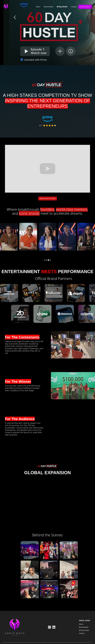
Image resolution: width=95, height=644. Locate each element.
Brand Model (48, 7)
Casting (74, 7)
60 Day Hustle (62, 7)
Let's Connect (85, 7)
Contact (82, 633)
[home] (6, 7)
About (38, 7)
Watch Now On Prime (47, 198)
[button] (4, 231)
